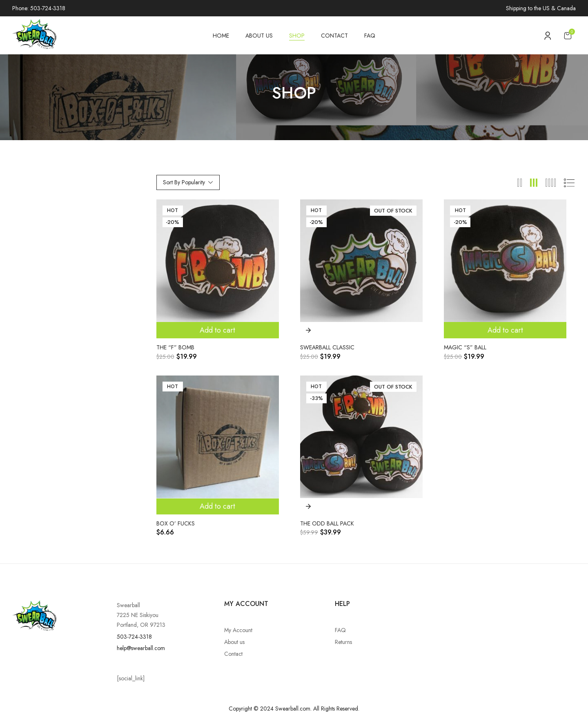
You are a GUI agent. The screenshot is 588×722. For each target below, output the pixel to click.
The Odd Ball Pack (327, 524)
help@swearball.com (141, 648)
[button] (568, 35)
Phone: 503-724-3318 (39, 8)
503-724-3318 (134, 637)
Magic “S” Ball (465, 348)
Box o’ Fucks (176, 524)
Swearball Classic (327, 348)
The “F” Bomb (175, 348)
